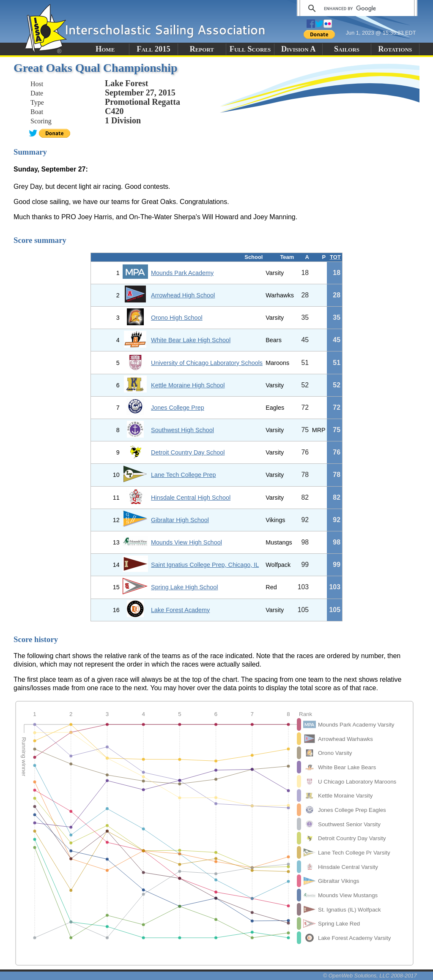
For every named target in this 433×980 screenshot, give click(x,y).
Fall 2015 (153, 49)
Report (202, 49)
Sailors (347, 49)
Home (105, 49)
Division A (298, 49)
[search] (356, 8)
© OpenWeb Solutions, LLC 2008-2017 (370, 976)
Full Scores (250, 49)
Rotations (395, 49)
